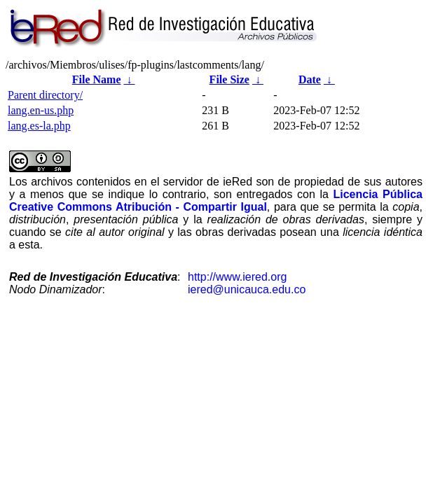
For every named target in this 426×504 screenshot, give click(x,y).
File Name (97, 79)
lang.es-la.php (39, 126)
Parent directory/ (45, 95)
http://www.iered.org (237, 277)
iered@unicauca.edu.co (247, 289)
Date (310, 79)
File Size (229, 79)
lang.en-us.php (41, 110)
